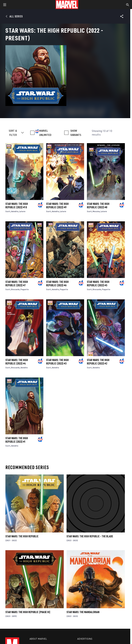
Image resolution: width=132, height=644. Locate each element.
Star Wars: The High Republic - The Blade (90, 536)
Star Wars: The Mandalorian (83, 612)
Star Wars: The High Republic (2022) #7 (17, 284)
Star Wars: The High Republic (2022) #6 (57, 284)
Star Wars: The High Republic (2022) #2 (98, 362)
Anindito (15, 211)
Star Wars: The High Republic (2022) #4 (17, 362)
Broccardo (15, 289)
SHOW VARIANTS (76, 133)
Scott (8, 211)
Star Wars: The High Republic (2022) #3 (57, 362)
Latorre (22, 211)
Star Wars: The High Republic (22, 536)
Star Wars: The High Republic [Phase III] (28, 612)
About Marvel (38, 639)
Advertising (85, 639)
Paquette (25, 289)
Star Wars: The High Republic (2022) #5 (98, 284)
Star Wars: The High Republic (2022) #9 (57, 206)
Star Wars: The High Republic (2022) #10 (17, 206)
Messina (96, 211)
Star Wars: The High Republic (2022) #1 (17, 440)
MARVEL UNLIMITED (45, 133)
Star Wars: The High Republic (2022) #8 (98, 206)
